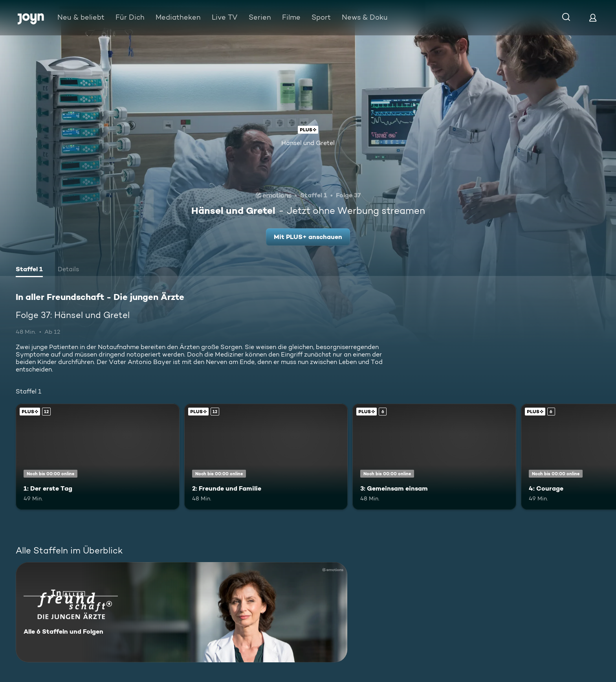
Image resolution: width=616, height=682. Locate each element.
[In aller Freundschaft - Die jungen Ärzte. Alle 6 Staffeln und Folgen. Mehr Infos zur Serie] (181, 612)
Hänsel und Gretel (308, 143)
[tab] (29, 270)
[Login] (593, 17)
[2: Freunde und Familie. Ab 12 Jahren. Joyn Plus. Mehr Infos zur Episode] (266, 457)
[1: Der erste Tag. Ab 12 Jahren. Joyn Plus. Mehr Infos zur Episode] (98, 457)
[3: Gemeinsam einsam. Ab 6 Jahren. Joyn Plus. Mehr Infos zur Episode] (434, 457)
